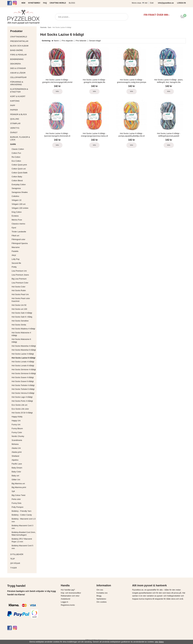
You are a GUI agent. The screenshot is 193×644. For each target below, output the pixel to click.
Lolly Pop (16, 259)
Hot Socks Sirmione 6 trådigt (24, 373)
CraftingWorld (23, 37)
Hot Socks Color (19, 287)
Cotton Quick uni (19, 169)
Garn (23, 144)
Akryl (14, 255)
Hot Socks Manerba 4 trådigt (24, 346)
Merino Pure (17, 220)
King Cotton (17, 212)
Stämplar (23, 123)
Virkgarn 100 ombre (20, 208)
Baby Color (16, 472)
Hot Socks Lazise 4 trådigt (23, 354)
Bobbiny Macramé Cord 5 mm (22, 547)
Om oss (100, 590)
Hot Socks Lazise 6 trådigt (24, 358)
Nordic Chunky (18, 436)
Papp (23, 105)
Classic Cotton (18, 149)
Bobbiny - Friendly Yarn (22, 511)
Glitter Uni (16, 480)
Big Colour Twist (19, 495)
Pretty (14, 267)
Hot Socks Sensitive (20, 321)
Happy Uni (16, 421)
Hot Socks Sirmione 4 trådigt (24, 369)
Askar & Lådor (18, 73)
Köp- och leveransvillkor (71, 593)
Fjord (14, 228)
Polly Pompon (18, 507)
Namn (56, 41)
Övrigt (14, 133)
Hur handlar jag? (68, 590)
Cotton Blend (17, 181)
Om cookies (102, 602)
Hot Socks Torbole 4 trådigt (23, 385)
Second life (16, 263)
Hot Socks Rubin (19, 290)
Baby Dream (17, 468)
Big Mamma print (19, 487)
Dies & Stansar (23, 68)
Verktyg (23, 128)
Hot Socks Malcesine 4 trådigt (21, 334)
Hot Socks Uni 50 (19, 305)
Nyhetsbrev (101, 599)
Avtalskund (65, 599)
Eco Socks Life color (20, 409)
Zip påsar (15, 563)
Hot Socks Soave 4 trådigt (23, 377)
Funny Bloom (17, 428)
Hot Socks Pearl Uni (20, 294)
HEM (23, 3)
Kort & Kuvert (23, 96)
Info (57, 91)
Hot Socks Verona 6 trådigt (23, 393)
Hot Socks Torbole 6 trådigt (23, 389)
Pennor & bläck (23, 114)
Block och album (23, 46)
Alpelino (15, 460)
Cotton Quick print (19, 165)
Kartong (23, 101)
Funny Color (17, 432)
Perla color (16, 499)
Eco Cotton (16, 161)
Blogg (72, 3)
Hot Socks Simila (19, 325)
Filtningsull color (19, 239)
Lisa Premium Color (20, 283)
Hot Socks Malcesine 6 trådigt (21, 341)
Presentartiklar (23, 41)
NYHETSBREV (34, 3)
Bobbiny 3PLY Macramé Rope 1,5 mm (22, 540)
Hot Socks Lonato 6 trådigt (23, 366)
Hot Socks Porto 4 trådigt (22, 401)
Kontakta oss (102, 593)
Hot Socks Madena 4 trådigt (23, 329)
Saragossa (16, 188)
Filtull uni (15, 236)
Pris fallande (81, 41)
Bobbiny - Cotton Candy (22, 515)
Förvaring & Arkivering (23, 83)
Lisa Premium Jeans (20, 275)
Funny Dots (17, 503)
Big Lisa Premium (19, 279)
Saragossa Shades (20, 192)
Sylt (13, 491)
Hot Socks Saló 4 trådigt (22, 313)
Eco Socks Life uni (20, 405)
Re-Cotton (16, 157)
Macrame (16, 247)
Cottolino (15, 196)
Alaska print (17, 452)
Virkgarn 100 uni (19, 204)
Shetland (15, 456)
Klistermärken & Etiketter (23, 90)
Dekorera (23, 64)
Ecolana (15, 216)
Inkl (146, 3)
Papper (23, 110)
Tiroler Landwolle (19, 232)
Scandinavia (17, 440)
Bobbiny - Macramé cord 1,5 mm (24, 520)
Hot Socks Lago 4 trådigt (22, 397)
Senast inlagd (95, 41)
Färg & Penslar (23, 55)
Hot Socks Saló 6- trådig (22, 317)
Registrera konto (68, 605)
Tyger (23, 568)
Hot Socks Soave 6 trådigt (23, 381)
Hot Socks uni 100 (19, 309)
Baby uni (15, 476)
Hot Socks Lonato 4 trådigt (23, 362)
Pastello (15, 251)
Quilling (23, 119)
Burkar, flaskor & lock (23, 138)
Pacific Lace (17, 464)
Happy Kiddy (17, 417)
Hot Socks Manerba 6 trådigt (24, 350)
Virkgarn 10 (17, 200)
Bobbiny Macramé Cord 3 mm (22, 527)
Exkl (152, 3)
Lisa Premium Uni (19, 271)
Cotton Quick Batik (20, 173)
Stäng (161, 642)
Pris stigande (67, 41)
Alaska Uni (16, 448)
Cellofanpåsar (18, 77)
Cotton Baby (17, 177)
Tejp (23, 559)
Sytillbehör (23, 554)
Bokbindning (23, 59)
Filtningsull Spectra (20, 243)
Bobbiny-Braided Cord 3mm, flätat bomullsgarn (24, 534)
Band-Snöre (23, 50)
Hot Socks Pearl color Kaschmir (21, 300)
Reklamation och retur (70, 596)
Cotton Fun (16, 153)
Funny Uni (16, 425)
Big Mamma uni (18, 484)
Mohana (15, 444)
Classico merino (18, 224)
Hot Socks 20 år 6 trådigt (22, 413)
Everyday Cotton (19, 184)
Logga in (65, 602)
